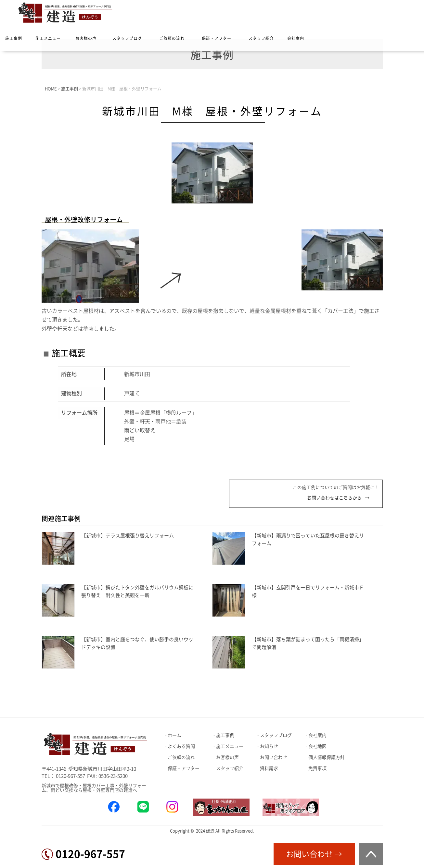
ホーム (174, 735)
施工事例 (14, 38)
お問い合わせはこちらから (334, 498)
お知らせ (269, 746)
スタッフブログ (127, 38)
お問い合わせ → (314, 854)
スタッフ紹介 (261, 38)
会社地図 (317, 746)
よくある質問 (181, 746)
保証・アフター (217, 38)
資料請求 (269, 768)
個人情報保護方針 (327, 757)
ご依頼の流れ (172, 38)
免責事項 (317, 768)
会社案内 (296, 38)
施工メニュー (48, 38)
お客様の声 (86, 38)
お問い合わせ (274, 757)
